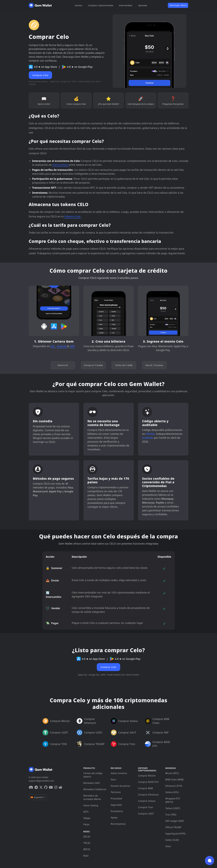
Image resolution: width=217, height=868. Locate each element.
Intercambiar (126, 5)
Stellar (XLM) (172, 840)
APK (72, 346)
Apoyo (114, 817)
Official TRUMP (173, 827)
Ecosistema (117, 811)
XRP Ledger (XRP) (175, 821)
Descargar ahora (178, 5)
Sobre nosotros (119, 773)
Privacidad (116, 799)
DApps (87, 818)
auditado (148, 438)
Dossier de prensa (120, 786)
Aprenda (143, 5)
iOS (53, 346)
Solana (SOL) (172, 792)
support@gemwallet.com (41, 781)
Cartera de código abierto (93, 775)
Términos (116, 792)
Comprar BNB (146, 788)
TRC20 (87, 843)
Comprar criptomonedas (101, 5)
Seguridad (116, 805)
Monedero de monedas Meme (92, 797)
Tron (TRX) (171, 815)
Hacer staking (91, 805)
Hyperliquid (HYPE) (176, 834)
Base (86, 856)
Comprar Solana (147, 801)
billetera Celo (73, 216)
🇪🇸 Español (37, 797)
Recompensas (118, 824)
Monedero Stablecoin (95, 789)
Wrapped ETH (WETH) (173, 800)
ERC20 (87, 837)
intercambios (61, 165)
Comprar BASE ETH (148, 782)
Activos (79, 5)
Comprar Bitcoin (147, 776)
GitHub (150, 434)
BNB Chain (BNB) (175, 780)
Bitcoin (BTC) (172, 773)
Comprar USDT (146, 814)
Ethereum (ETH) (174, 786)
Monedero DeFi (92, 783)
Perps (86, 824)
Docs (113, 780)
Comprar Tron (146, 807)
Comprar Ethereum (148, 795)
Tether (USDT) (173, 808)
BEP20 (87, 849)
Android (62, 346)
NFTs (86, 812)
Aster (168, 846)
